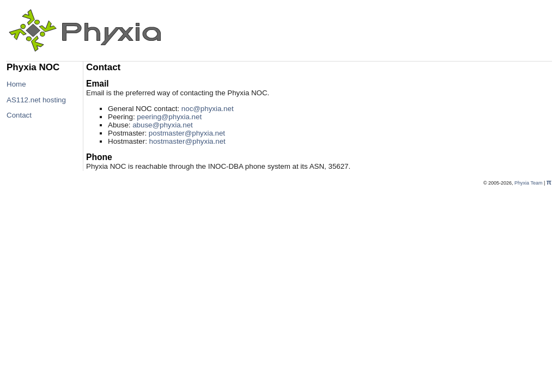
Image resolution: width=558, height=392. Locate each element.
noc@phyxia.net (208, 109)
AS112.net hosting (36, 100)
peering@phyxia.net (169, 117)
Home (16, 84)
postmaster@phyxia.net (187, 133)
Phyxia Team (528, 183)
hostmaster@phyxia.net (187, 141)
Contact (19, 115)
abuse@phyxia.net (163, 125)
